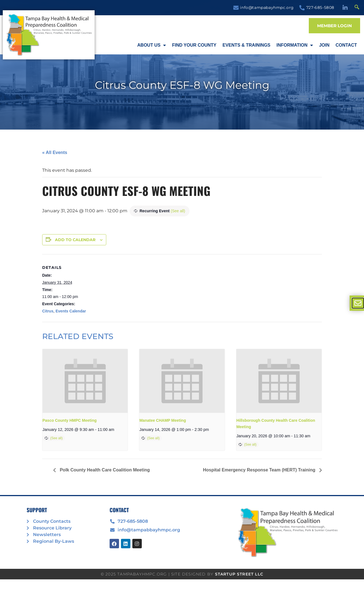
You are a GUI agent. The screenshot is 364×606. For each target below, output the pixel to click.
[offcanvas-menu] (358, 303)
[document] (182, 303)
